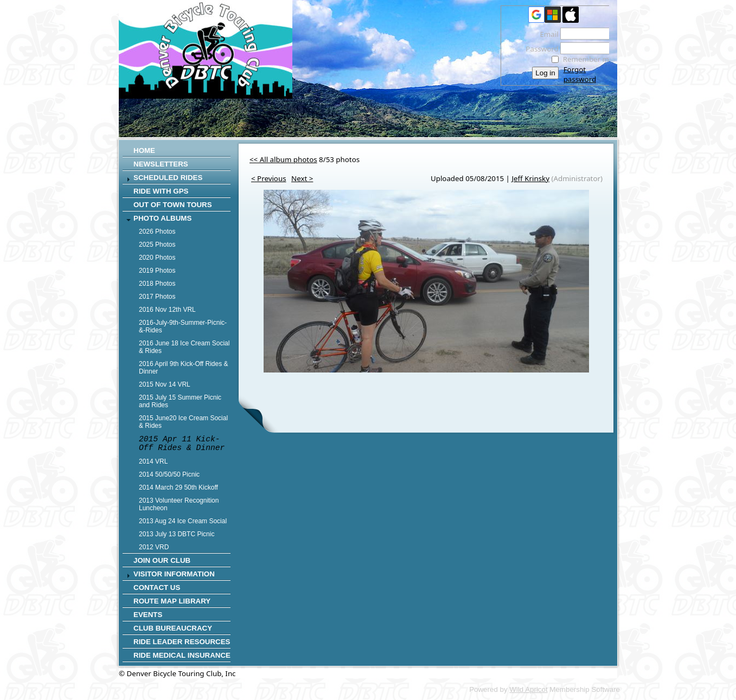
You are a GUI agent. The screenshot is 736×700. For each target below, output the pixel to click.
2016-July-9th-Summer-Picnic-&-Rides (183, 326)
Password (539, 49)
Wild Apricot (528, 689)
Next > (302, 178)
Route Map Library (172, 601)
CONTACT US (157, 587)
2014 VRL (153, 461)
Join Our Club (162, 560)
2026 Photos (157, 232)
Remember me (588, 59)
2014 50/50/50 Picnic (169, 474)
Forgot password (580, 74)
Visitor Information (174, 574)
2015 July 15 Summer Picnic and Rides (180, 401)
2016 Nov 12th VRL (167, 310)
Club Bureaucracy (173, 628)
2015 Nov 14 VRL (165, 384)
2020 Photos (157, 258)
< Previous (269, 178)
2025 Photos (157, 245)
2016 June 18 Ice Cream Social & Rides (184, 347)
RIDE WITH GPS (161, 191)
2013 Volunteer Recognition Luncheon (179, 504)
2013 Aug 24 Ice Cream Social (183, 521)
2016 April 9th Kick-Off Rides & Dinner (184, 368)
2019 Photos (157, 271)
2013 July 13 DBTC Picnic (177, 534)
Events (148, 615)
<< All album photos (283, 159)
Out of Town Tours (173, 205)
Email (546, 34)
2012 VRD (154, 547)
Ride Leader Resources (182, 642)
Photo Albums (162, 218)
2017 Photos (157, 297)
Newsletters (161, 164)
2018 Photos (157, 284)
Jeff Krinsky (530, 178)
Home (144, 150)
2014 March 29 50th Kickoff (178, 487)
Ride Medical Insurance (182, 655)
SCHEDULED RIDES (168, 178)
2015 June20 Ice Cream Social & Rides (183, 422)
